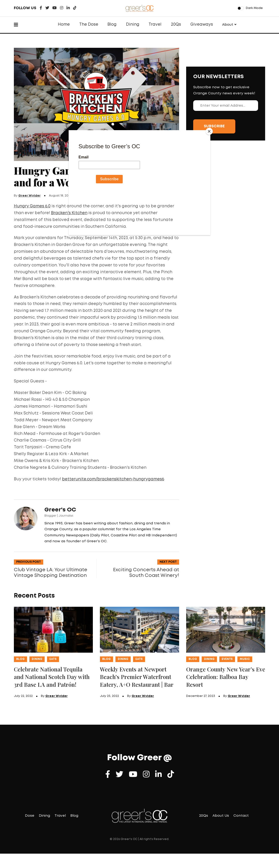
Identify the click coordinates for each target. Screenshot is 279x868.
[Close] (209, 131)
